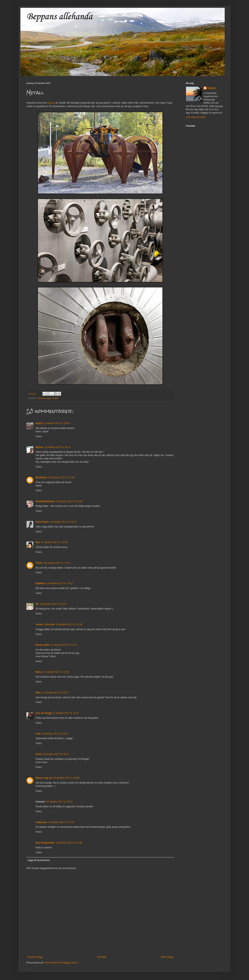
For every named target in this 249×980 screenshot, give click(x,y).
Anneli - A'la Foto (45, 624)
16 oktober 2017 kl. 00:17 (57, 447)
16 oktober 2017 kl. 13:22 (63, 522)
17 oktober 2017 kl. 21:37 (66, 713)
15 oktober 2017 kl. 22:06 (56, 423)
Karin (39, 754)
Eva (38, 542)
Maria (39, 672)
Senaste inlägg (35, 957)
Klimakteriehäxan (45, 501)
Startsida (102, 957)
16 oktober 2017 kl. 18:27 (60, 583)
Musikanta (41, 477)
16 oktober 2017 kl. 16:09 (54, 542)
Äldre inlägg (167, 957)
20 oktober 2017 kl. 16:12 (59, 802)
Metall (55, 398)
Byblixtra (41, 583)
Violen (39, 563)
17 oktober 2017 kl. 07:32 (64, 645)
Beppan (212, 88)
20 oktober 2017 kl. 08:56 (66, 778)
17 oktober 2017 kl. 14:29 (56, 672)
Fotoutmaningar (44, 398)
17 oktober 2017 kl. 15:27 (55, 693)
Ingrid (39, 423)
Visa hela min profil (196, 117)
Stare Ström (42, 522)
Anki (38, 734)
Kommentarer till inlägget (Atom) (61, 963)
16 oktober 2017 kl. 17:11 (57, 563)
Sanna (51, 103)
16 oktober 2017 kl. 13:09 (69, 501)
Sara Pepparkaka (45, 843)
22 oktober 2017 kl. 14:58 (69, 843)
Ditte (38, 693)
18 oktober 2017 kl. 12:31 (55, 734)
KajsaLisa (41, 822)
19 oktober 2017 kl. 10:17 (56, 754)
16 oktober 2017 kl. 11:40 (61, 477)
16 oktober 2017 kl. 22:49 (69, 624)
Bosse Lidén (43, 645)
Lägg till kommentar (39, 860)
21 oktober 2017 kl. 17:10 (61, 822)
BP (37, 604)
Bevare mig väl (44, 778)
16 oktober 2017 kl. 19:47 (53, 604)
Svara (39, 436)
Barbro (39, 447)
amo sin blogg (43, 713)
